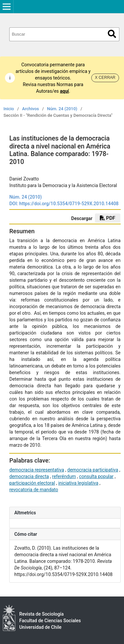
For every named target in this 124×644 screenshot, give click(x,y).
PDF (107, 218)
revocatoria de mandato (34, 490)
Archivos (31, 109)
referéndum (64, 476)
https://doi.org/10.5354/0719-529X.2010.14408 (69, 204)
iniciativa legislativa (78, 483)
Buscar (112, 34)
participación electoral (32, 483)
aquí (64, 91)
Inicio (9, 109)
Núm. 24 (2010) (62, 109)
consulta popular (96, 476)
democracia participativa (93, 470)
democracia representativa (37, 470)
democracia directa (29, 476)
